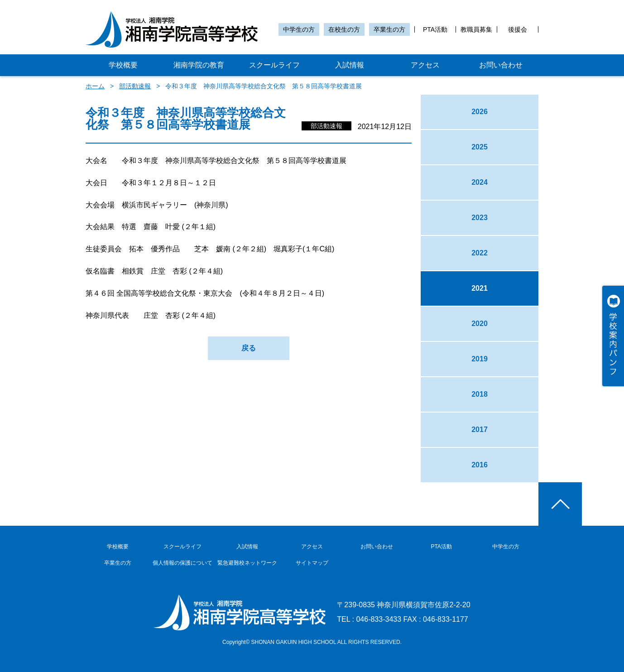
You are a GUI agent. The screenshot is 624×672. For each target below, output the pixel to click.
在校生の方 (344, 29)
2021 (480, 288)
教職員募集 (476, 29)
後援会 (518, 29)
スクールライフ (274, 65)
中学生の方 (299, 29)
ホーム (95, 86)
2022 (480, 253)
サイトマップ (312, 563)
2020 (480, 324)
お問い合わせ (501, 65)
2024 (480, 182)
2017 (480, 430)
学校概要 (123, 65)
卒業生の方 (389, 29)
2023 (480, 218)
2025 (480, 147)
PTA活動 (435, 29)
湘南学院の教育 (199, 65)
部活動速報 (135, 86)
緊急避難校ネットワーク (247, 563)
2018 (480, 394)
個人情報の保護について (182, 563)
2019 (480, 359)
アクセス (425, 65)
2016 (480, 465)
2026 (480, 112)
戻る (249, 348)
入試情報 (350, 65)
